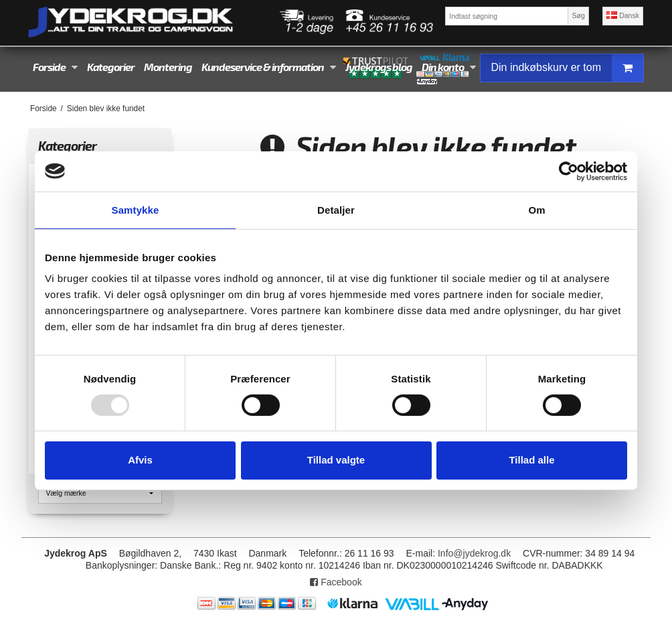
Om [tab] (536, 209)
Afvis (140, 460)
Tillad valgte (336, 460)
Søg (578, 15)
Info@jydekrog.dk (474, 553)
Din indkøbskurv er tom (568, 68)
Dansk (623, 15)
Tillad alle (531, 460)
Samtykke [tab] (136, 209)
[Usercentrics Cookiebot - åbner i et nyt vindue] (569, 171)
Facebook (336, 582)
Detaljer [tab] (336, 209)
